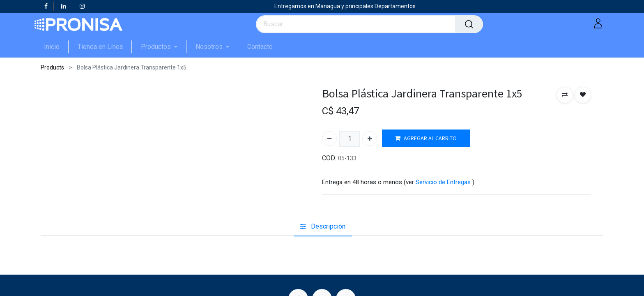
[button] (565, 95)
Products (52, 67)
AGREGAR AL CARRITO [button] (426, 138)
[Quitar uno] (329, 139)
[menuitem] (56, 47)
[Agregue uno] (370, 139)
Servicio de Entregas (443, 182)
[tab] (323, 227)
